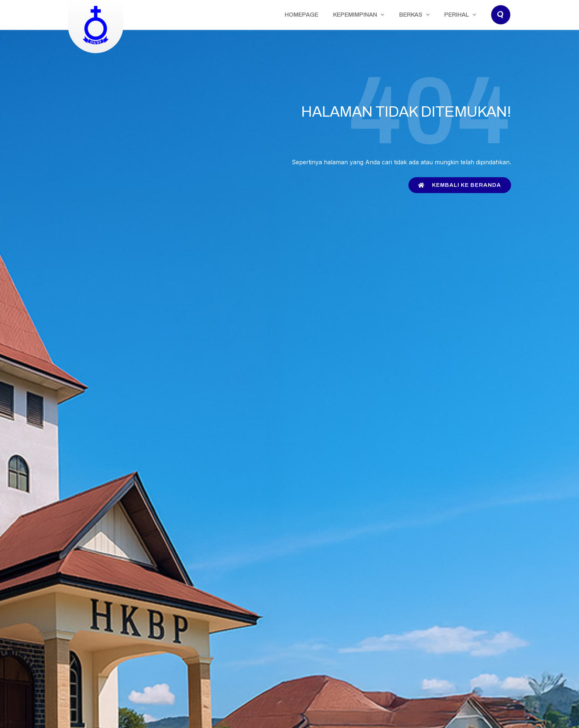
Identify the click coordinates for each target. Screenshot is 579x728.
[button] (501, 22)
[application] (399, 15)
